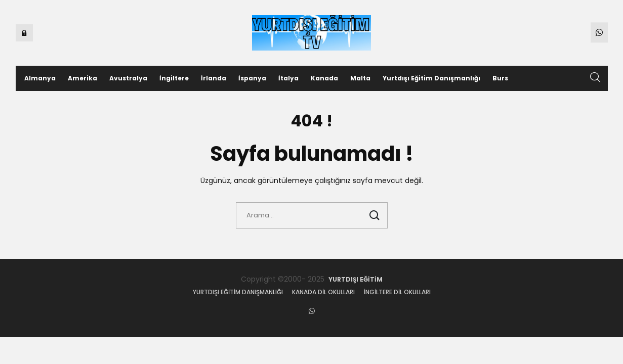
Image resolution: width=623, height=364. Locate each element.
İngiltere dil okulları (397, 292)
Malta (360, 78)
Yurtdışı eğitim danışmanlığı (238, 292)
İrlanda (214, 78)
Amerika (82, 78)
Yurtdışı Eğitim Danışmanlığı (431, 78)
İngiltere (174, 78)
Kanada (324, 78)
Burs (500, 78)
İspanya (252, 78)
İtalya (288, 78)
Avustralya (128, 78)
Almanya (40, 78)
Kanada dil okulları (323, 292)
